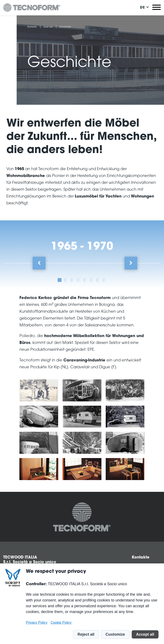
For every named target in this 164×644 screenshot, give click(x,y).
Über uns (48, 27)
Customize (115, 634)
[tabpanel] (82, 389)
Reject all (86, 634)
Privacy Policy (37, 622)
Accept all (145, 634)
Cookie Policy (61, 622)
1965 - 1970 (82, 247)
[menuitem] (142, 8)
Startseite (32, 27)
